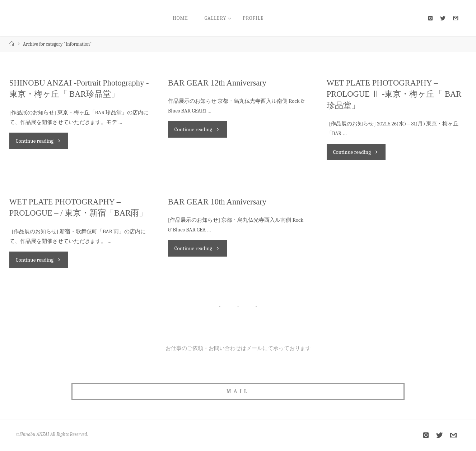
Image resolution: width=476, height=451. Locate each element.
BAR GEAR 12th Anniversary (217, 83)
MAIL (238, 391)
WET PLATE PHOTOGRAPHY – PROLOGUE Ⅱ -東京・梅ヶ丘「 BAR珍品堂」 (394, 94)
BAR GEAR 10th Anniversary (217, 202)
